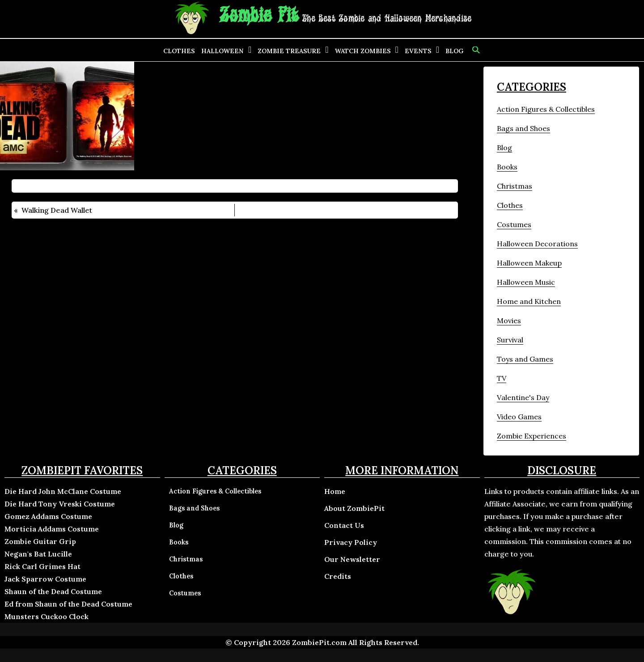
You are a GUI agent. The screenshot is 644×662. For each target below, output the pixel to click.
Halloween (222, 51)
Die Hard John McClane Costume (63, 491)
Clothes (179, 51)
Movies (509, 320)
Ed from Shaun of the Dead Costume (68, 604)
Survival (510, 340)
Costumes (514, 224)
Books (507, 167)
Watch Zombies (363, 51)
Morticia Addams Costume (52, 529)
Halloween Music (526, 282)
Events (418, 51)
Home (335, 491)
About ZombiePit (354, 508)
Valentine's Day (523, 397)
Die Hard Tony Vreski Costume (60, 504)
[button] (475, 50)
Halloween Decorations (537, 244)
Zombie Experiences (532, 436)
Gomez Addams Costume (48, 516)
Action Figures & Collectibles (546, 109)
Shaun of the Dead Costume (53, 591)
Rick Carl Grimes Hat (42, 566)
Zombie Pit (259, 16)
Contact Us (344, 525)
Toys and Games (525, 359)
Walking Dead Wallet (57, 210)
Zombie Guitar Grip (40, 541)
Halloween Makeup (529, 263)
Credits (338, 576)
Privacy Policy (351, 542)
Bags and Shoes (523, 128)
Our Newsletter (352, 559)
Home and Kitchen (529, 301)
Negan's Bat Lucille (38, 554)
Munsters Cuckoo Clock (47, 616)
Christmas (515, 186)
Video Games (519, 417)
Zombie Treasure (289, 51)
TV (502, 378)
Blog (454, 51)
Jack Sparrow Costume (45, 579)
